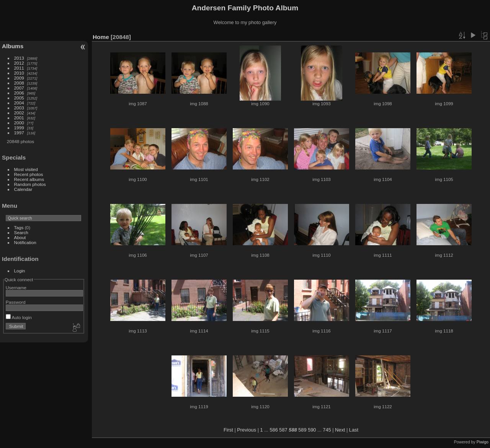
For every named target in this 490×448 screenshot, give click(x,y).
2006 (19, 93)
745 (327, 430)
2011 (19, 68)
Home (101, 37)
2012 (19, 63)
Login (20, 271)
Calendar (23, 189)
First (228, 430)
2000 (19, 123)
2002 (19, 113)
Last (354, 430)
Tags (19, 227)
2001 (19, 118)
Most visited (26, 169)
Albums (13, 46)
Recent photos (29, 174)
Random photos (30, 184)
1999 (19, 128)
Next (340, 430)
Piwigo (483, 442)
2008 (19, 83)
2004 (19, 103)
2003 (19, 108)
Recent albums (29, 179)
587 (283, 430)
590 (312, 430)
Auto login (19, 317)
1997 (19, 133)
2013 (19, 58)
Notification (25, 242)
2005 (19, 98)
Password (16, 302)
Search (21, 232)
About (20, 237)
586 (274, 430)
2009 (19, 78)
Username (16, 288)
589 (302, 430)
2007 (19, 88)
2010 (19, 73)
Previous (247, 430)
